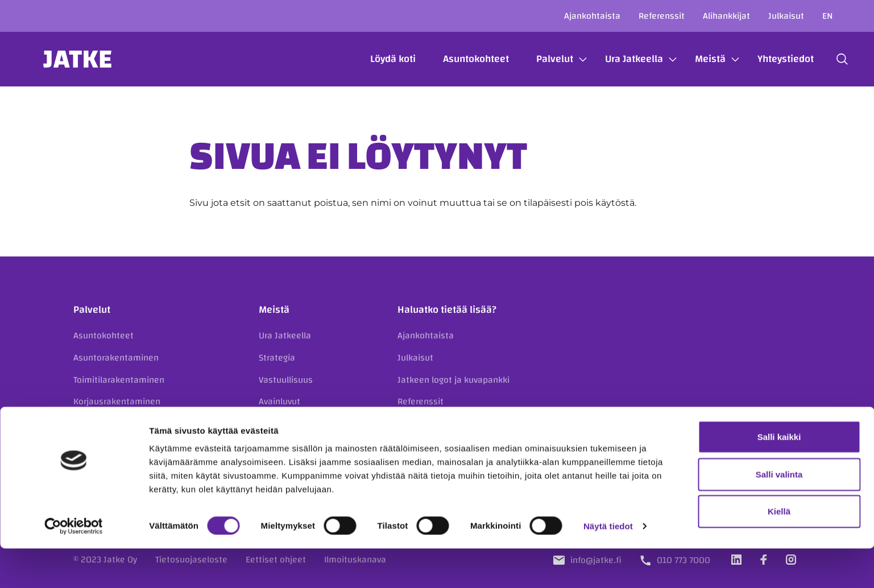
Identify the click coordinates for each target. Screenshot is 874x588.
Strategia (277, 358)
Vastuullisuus (286, 380)
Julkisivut (92, 424)
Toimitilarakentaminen (119, 380)
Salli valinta (779, 514)
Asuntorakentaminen (116, 358)
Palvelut (540, 59)
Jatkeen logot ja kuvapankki (453, 380)
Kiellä (779, 551)
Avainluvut (279, 401)
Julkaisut (786, 16)
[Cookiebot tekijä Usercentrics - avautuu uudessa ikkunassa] (74, 566)
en (828, 16)
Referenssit (662, 16)
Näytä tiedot (608, 566)
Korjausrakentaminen (117, 401)
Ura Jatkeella (619, 59)
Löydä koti (378, 59)
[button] (827, 59)
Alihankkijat (726, 16)
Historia (274, 445)
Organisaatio (284, 424)
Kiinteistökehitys (107, 445)
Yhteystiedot (771, 59)
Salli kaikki (779, 476)
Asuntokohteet (461, 59)
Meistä (695, 59)
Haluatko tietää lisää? (447, 310)
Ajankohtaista (592, 16)
